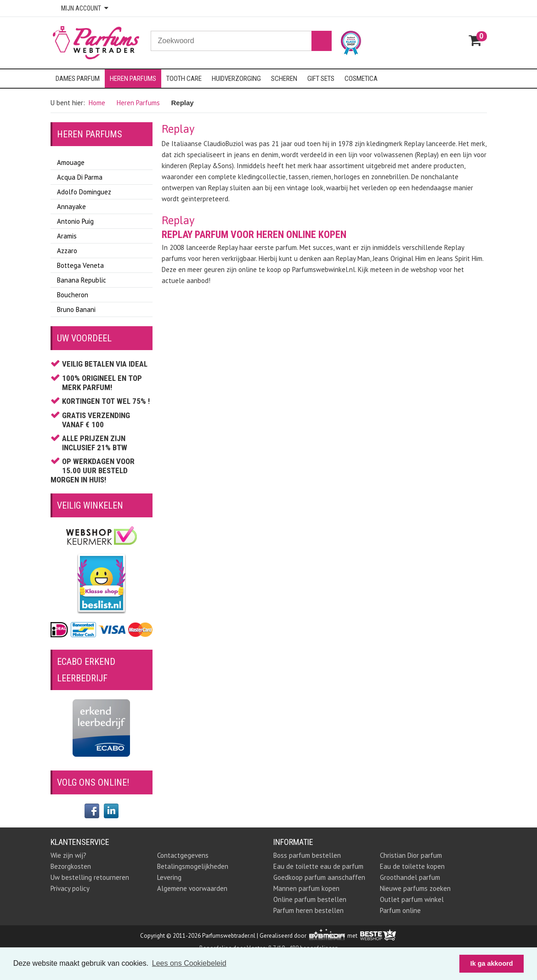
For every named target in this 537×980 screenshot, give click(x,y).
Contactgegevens (183, 855)
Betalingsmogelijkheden (193, 866)
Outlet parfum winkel (412, 899)
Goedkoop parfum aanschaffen (319, 877)
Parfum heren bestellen (308, 910)
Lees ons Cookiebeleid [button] (189, 963)
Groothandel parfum (410, 877)
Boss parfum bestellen (307, 855)
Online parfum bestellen (310, 899)
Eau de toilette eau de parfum (318, 866)
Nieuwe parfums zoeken (415, 888)
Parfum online (400, 910)
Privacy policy (70, 888)
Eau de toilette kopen (412, 866)
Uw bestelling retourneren (90, 877)
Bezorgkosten (71, 866)
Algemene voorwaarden (192, 888)
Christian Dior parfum (411, 855)
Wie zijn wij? (68, 855)
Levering (169, 877)
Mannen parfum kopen (306, 888)
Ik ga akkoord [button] (492, 963)
